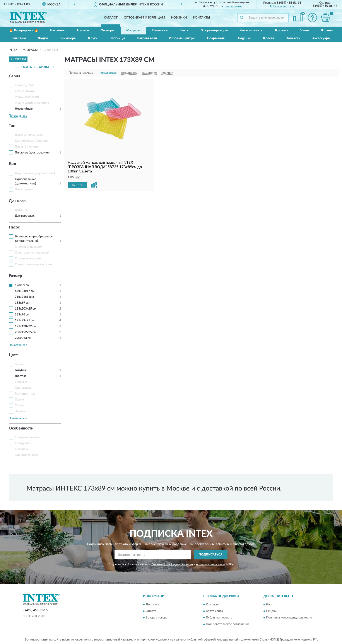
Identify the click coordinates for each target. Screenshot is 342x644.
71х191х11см (24, 297)
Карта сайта (214, 611)
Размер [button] (15, 276)
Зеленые (21, 382)
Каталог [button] (111, 18)
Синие (19, 405)
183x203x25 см (26, 309)
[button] (282, 6)
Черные (20, 411)
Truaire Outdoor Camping (32, 103)
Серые (19, 400)
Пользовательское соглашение (228, 624)
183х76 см (22, 315)
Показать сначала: (82, 73)
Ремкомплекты (251, 30)
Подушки (244, 38)
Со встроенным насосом (32, 253)
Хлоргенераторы (214, 30)
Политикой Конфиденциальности (172, 564)
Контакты (202, 18)
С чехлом (21, 449)
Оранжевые (23, 388)
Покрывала (216, 38)
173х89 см (22, 285)
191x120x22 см (26, 326)
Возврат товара (157, 618)
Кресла (269, 38)
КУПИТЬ (77, 185)
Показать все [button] (18, 116)
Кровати (282, 30)
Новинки (179, 18)
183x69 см (22, 303)
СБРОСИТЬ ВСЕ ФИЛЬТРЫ (35, 67)
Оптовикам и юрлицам (144, 18)
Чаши (305, 30)
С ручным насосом (28, 259)
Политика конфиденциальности (289, 618)
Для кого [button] (17, 201)
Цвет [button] (13, 355)
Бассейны (58, 30)
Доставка (152, 605)
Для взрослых (25, 216)
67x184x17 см (25, 291)
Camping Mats (25, 85)
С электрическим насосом (33, 264)
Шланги (327, 30)
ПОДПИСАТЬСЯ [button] (211, 555)
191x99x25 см (25, 320)
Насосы (83, 30)
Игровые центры (182, 38)
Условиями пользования (210, 564)
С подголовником (27, 437)
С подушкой (24, 443)
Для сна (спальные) (28, 135)
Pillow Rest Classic (27, 97)
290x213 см (23, 338)
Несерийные (24, 109)
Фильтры (108, 30)
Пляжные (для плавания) (32, 153)
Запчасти (293, 38)
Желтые (21, 376)
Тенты (185, 30)
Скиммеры (68, 38)
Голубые (21, 370)
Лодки (43, 38)
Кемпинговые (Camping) (32, 141)
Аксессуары (321, 38)
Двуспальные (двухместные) (35, 173)
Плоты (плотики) (27, 147)
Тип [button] (12, 126)
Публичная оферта (219, 618)
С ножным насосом (28, 247)
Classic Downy (25, 91)
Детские (21, 210)
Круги (93, 38)
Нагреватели (147, 38)
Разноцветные (25, 394)
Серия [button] (14, 76)
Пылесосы (160, 30)
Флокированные (26, 455)
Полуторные (24, 189)
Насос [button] (14, 227)
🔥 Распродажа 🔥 (24, 30)
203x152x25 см (26, 332)
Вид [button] (13, 164)
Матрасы (133, 30)
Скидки (271, 611)
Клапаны (19, 38)
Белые (19, 364)
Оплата (151, 611)
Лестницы (117, 38)
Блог (269, 605)
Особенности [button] (21, 428)
